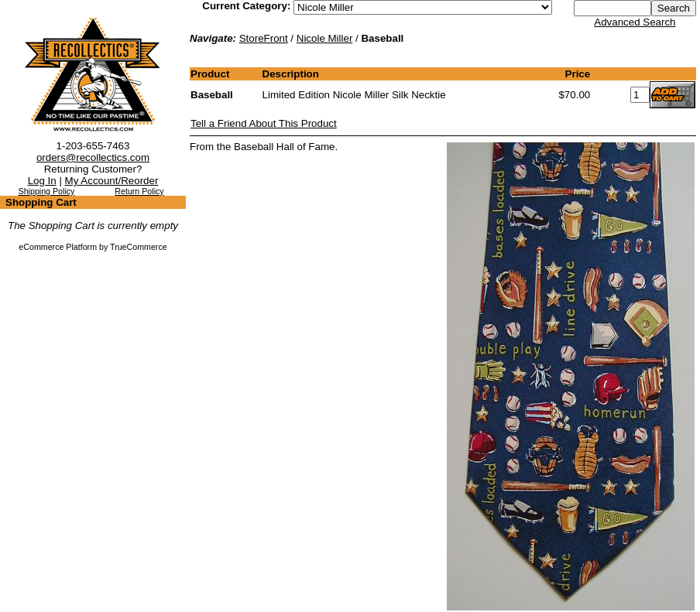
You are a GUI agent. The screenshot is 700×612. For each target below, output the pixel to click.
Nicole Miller (325, 38)
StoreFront (264, 38)
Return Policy (139, 191)
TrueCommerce (139, 247)
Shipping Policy (47, 191)
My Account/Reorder (112, 181)
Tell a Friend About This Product (264, 123)
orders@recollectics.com (93, 157)
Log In (42, 181)
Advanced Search (635, 22)
